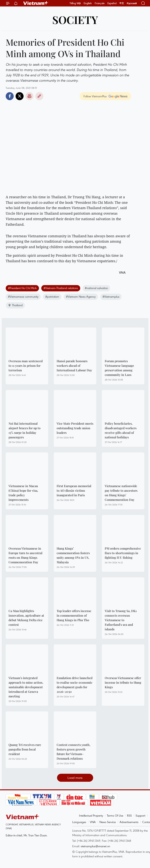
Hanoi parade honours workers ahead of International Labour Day (74, 366)
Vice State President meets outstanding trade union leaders (75, 428)
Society (75, 20)
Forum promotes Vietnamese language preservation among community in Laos (119, 368)
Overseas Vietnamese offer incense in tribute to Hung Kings (123, 682)
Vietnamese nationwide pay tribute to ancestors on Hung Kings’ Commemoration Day (121, 493)
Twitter (20, 96)
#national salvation (96, 288)
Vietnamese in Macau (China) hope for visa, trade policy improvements (23, 493)
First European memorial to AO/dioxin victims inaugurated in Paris (74, 490)
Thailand (15, 305)
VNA (93, 822)
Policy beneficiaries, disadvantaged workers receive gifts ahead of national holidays (121, 430)
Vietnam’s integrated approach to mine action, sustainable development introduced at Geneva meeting (26, 687)
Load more (75, 778)
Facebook (10, 96)
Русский (132, 3)
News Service (108, 822)
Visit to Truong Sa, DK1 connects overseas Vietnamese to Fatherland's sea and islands (121, 620)
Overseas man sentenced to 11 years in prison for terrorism (26, 366)
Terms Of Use (115, 815)
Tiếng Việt (75, 3)
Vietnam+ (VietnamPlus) (36, 3)
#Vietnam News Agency (81, 297)
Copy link (39, 96)
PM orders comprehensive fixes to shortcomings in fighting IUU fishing (123, 553)
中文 (122, 3)
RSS (129, 815)
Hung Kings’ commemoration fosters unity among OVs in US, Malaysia (73, 555)
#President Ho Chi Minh (22, 288)
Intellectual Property (91, 815)
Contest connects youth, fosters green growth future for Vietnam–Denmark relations (73, 752)
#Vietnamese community (23, 297)
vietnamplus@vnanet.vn (95, 846)
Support (140, 815)
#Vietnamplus (111, 297)
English (88, 3)
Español (112, 3)
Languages (79, 822)
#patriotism (52, 297)
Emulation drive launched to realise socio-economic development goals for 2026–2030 (75, 685)
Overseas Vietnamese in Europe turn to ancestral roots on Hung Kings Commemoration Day (25, 555)
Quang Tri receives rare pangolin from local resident (25, 749)
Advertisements (129, 822)
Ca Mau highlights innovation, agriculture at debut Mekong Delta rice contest (26, 618)
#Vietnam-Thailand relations (61, 288)
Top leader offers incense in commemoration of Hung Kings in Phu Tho (74, 615)
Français (100, 3)
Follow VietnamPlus (95, 96)
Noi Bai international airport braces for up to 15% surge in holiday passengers (25, 430)
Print (29, 96)
